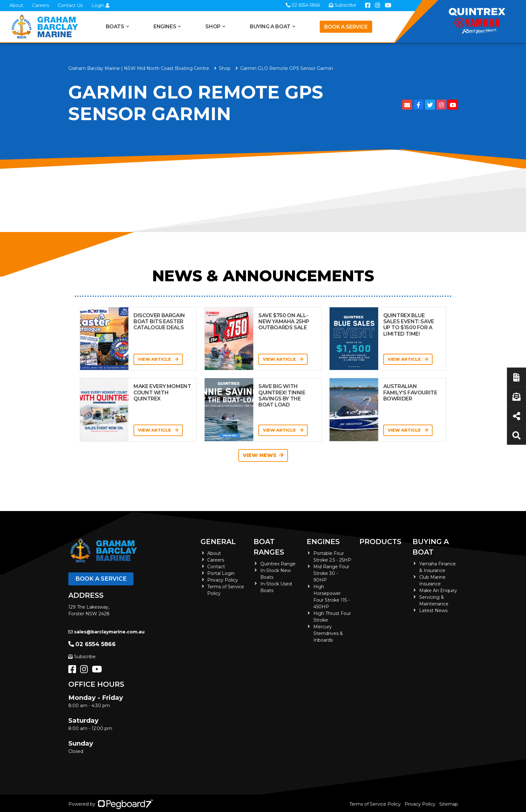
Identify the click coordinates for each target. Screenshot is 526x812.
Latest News (433, 611)
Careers (41, 5)
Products (380, 542)
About (16, 5)
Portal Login (221, 573)
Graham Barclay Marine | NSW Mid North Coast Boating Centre (139, 68)
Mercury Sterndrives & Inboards (328, 633)
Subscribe (82, 657)
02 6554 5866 (92, 644)
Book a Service (346, 27)
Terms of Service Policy (375, 804)
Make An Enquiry (438, 590)
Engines (165, 27)
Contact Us (70, 5)
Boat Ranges (269, 547)
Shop (213, 27)
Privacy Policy (223, 580)
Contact (216, 567)
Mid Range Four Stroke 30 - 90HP (331, 573)
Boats (115, 27)
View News (263, 455)
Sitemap (449, 804)
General (218, 542)
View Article (158, 359)
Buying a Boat (270, 27)
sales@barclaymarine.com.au (106, 632)
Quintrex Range (278, 564)
